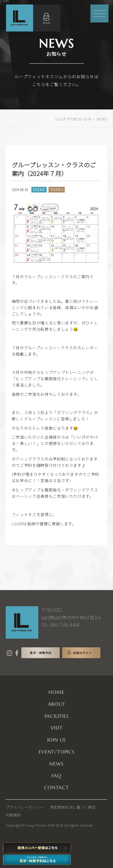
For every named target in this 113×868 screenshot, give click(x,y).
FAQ (56, 776)
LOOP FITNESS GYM (73, 119)
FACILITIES (57, 716)
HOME (56, 692)
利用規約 (13, 815)
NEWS (56, 764)
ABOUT (57, 704)
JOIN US (57, 740)
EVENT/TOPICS (56, 752)
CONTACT (56, 787)
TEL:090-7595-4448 (60, 625)
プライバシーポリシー (25, 807)
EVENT (39, 190)
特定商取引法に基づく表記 (73, 807)
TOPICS (57, 190)
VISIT (57, 728)
